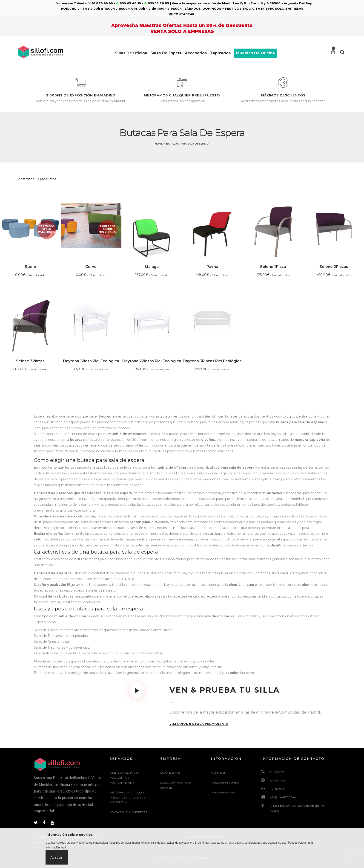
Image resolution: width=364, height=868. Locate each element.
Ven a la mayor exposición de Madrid (203, 3)
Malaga (152, 267)
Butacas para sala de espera (188, 144)
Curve (91, 267)
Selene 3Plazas (30, 361)
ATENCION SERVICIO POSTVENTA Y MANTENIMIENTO (124, 778)
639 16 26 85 (277, 789)
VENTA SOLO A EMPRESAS (128, 812)
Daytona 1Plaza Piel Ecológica (91, 361)
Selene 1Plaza (273, 267)
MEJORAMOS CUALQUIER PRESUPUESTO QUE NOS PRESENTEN (128, 797)
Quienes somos (170, 773)
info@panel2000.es (283, 797)
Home (159, 144)
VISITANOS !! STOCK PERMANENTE (199, 724)
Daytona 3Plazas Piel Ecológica (212, 361)
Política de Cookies (223, 792)
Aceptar (57, 857)
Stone (30, 267)
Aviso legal (218, 773)
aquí (63, 848)
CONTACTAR (182, 14)
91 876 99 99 (278, 772)
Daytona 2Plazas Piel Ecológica (152, 361)
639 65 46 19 (277, 780)
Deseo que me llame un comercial (176, 785)
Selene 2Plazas (334, 267)
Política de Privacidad (225, 782)
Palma (212, 267)
